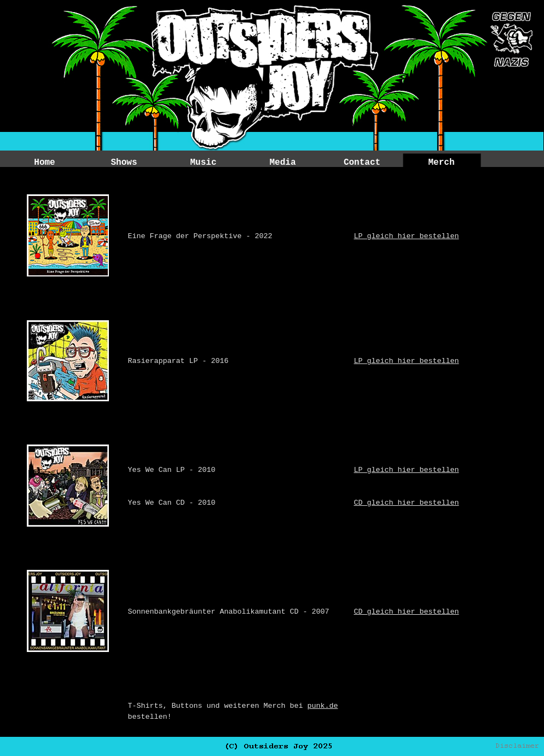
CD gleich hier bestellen (407, 503)
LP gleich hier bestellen (407, 236)
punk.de (322, 706)
